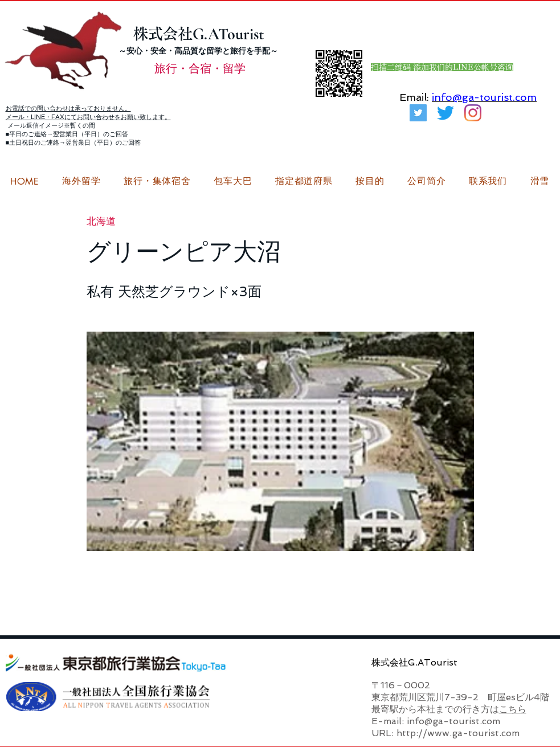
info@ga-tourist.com (484, 97)
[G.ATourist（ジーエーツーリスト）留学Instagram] (473, 113)
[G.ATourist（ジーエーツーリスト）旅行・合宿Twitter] (418, 113)
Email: (414, 97)
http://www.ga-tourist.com (458, 733)
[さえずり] (445, 113)
